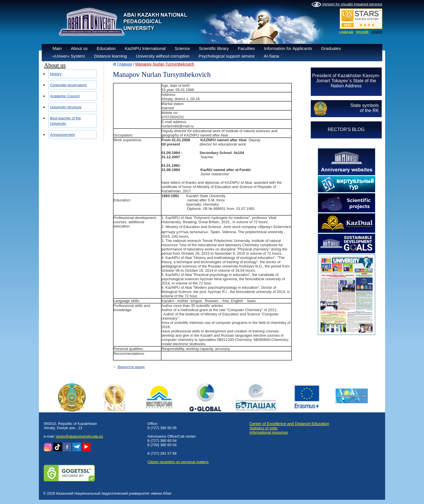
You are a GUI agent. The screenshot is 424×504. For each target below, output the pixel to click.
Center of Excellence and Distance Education (289, 424)
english (377, 32)
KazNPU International (145, 48)
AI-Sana (271, 56)
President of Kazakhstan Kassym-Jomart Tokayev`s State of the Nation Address (346, 81)
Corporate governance (68, 85)
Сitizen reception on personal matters (178, 462)
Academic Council (65, 96)
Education (106, 48)
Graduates (331, 48)
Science (182, 48)
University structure (66, 107)
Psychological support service (227, 56)
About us (79, 48)
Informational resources (269, 432)
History (56, 74)
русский (362, 32)
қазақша (346, 32)
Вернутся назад (131, 367)
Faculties (246, 48)
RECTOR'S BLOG (346, 129)
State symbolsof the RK (364, 108)
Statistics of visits (264, 428)
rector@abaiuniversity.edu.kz (80, 436)
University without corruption (163, 56)
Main (57, 48)
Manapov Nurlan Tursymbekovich (165, 64)
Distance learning (110, 56)
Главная (124, 64)
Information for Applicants (288, 48)
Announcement (62, 135)
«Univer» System (69, 56)
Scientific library (214, 48)
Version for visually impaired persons (347, 5)
